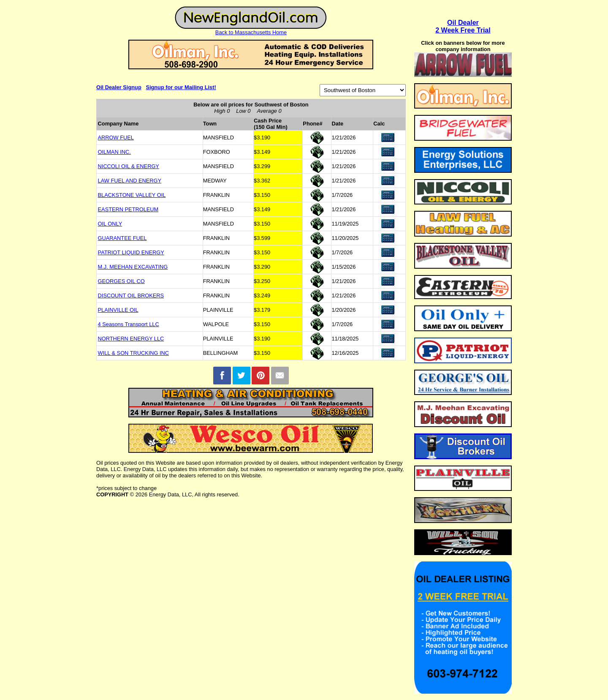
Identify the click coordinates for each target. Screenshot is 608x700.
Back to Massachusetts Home (251, 32)
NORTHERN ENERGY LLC (131, 339)
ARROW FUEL (116, 138)
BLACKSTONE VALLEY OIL (132, 195)
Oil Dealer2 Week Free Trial (463, 26)
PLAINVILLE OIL (118, 310)
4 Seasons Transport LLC (129, 324)
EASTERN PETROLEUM (128, 209)
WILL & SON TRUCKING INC (134, 353)
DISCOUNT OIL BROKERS (131, 296)
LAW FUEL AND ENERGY (130, 181)
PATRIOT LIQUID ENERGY (131, 252)
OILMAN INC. (114, 152)
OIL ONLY (110, 224)
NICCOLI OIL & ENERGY (129, 166)
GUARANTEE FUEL (122, 238)
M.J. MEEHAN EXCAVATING (133, 267)
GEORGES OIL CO (121, 281)
